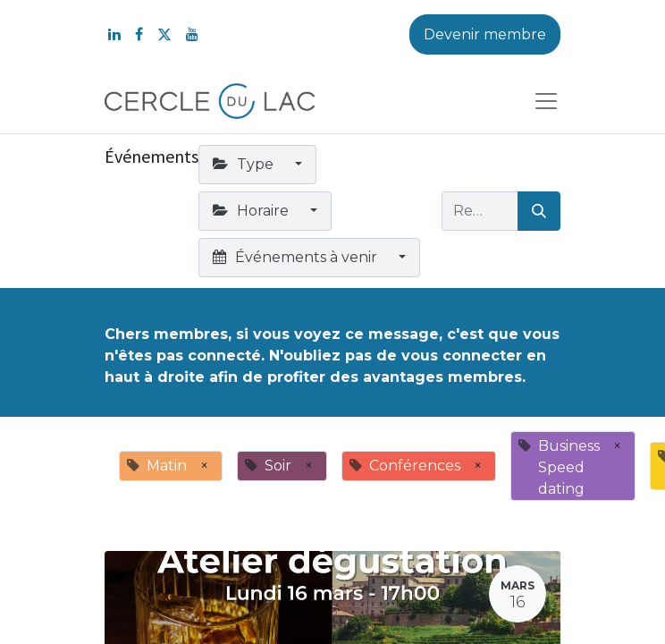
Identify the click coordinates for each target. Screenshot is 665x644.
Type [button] (245, 164)
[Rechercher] (539, 211)
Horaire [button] (253, 211)
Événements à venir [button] (297, 257)
